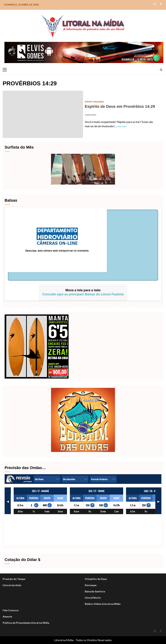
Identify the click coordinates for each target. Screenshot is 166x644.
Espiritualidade (94, 102)
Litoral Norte (93, 598)
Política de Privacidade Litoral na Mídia (26, 623)
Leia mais (122, 126)
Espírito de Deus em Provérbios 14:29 (43, 114)
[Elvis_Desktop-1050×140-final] (84, 52)
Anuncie (7, 616)
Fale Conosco (11, 610)
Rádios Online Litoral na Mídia (103, 604)
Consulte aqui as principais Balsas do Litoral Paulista (83, 294)
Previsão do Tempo (14, 579)
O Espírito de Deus (96, 579)
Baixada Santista (95, 591)
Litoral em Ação (12, 585)
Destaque (91, 585)
